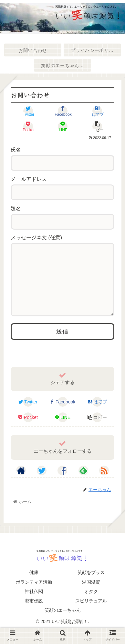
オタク (91, 604)
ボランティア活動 (34, 595)
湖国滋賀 (91, 595)
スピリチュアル (91, 614)
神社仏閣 (34, 604)
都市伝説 (34, 614)
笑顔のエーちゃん (63, 623)
